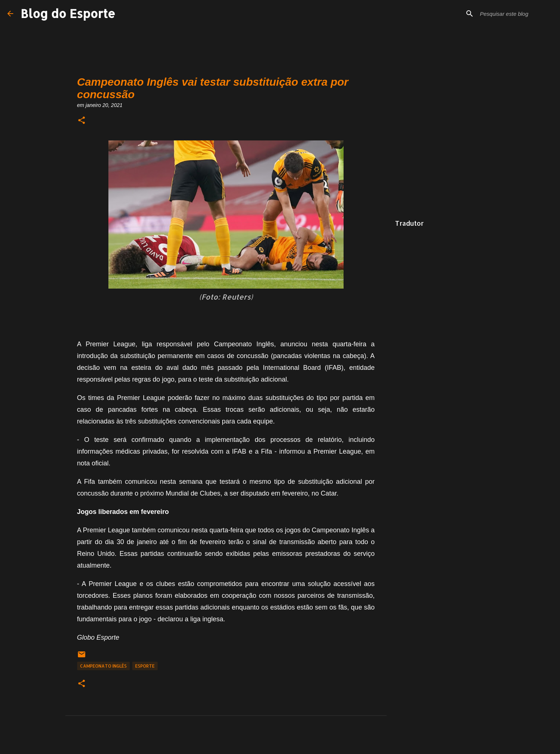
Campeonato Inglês (103, 666)
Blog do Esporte (68, 13)
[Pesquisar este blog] (516, 14)
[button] (82, 121)
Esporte (145, 666)
